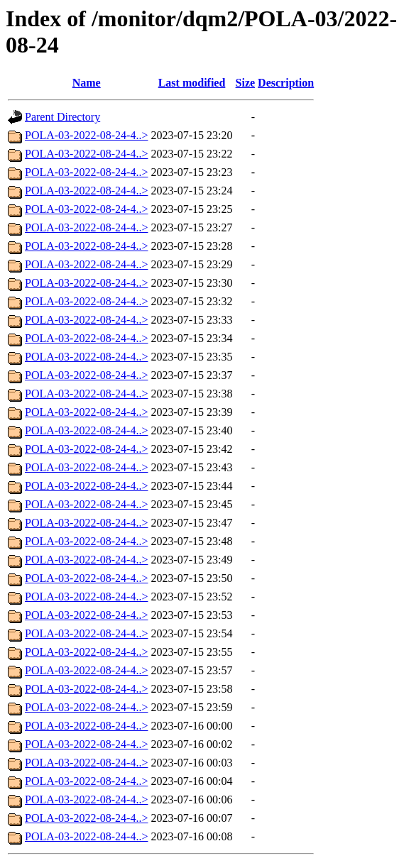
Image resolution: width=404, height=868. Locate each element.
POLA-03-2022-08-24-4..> (86, 135)
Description (286, 83)
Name (87, 83)
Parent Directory (62, 117)
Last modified (192, 83)
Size (246, 83)
